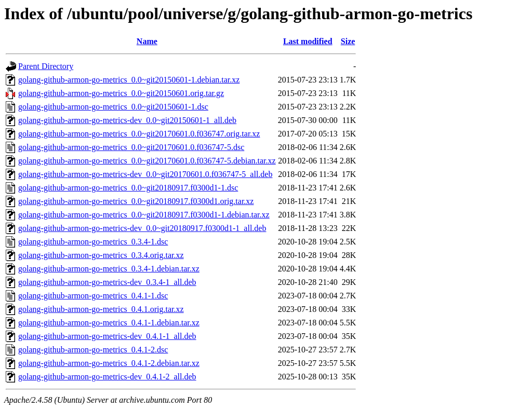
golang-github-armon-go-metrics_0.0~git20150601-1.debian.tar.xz (129, 80)
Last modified (308, 41)
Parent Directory (46, 66)
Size (348, 41)
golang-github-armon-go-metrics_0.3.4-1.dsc (93, 242)
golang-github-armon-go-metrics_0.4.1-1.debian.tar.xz (109, 323)
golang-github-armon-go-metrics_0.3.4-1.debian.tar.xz (109, 269)
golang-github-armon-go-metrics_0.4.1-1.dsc (93, 296)
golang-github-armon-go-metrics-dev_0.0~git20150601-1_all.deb (127, 120)
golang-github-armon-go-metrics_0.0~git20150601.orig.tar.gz (121, 93)
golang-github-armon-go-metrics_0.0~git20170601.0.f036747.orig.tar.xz (139, 134)
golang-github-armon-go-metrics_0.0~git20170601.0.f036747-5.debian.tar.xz (147, 161)
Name (147, 41)
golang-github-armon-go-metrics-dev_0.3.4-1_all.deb (107, 282)
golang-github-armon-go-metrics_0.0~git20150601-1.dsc (113, 107)
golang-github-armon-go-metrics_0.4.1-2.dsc (93, 350)
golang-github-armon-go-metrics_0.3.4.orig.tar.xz (101, 255)
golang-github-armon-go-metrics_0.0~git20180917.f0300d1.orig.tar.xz (136, 201)
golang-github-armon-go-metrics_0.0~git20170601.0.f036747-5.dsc (131, 147)
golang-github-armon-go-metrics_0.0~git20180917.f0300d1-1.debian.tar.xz (144, 215)
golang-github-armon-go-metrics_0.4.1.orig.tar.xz (101, 309)
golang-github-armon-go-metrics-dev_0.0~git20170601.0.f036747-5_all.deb (145, 174)
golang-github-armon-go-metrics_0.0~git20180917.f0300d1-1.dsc (128, 188)
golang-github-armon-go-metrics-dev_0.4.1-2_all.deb (107, 377)
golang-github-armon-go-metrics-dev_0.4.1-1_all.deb (107, 336)
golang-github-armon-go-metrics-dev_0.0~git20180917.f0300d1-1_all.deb (142, 228)
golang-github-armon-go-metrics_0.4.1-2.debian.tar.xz (109, 363)
